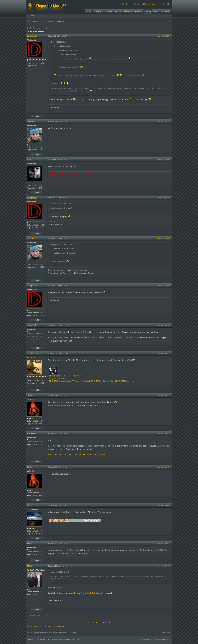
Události (128, 11)
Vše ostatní (54, 22)
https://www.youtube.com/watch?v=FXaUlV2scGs (115, 338)
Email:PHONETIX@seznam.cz (123, 381)
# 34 (167, 198)
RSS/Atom (32, 639)
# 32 (167, 121)
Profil (37, 116)
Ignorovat (160, 36)
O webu (68, 639)
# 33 (167, 160)
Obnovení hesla (149, 4)
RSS (164, 633)
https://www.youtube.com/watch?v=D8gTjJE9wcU (80, 593)
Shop (156, 11)
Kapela (118, 11)
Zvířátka (107, 622)
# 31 (167, 36)
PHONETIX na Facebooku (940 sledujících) (66, 376)
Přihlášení (126, 4)
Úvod (89, 11)
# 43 (167, 543)
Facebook (165, 11)
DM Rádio (31, 15)
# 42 (167, 505)
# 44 (167, 566)
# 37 (167, 325)
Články (109, 11)
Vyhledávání (42, 639)
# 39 (167, 395)
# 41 (167, 467)
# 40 (167, 433)
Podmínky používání (56, 639)
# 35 (167, 239)
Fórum (148, 11)
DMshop (65, 633)
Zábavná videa (94, 622)
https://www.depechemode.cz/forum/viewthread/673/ (73, 405)
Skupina (38, 633)
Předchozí (36, 28)
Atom (168, 633)
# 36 (167, 286)
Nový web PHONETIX (58, 378)
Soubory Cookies (164, 4)
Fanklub (138, 11)
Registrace (136, 4)
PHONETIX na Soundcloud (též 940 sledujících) (68, 381)
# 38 (167, 353)
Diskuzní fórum (37, 22)
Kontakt (76, 639)
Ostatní (46, 22)
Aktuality (98, 11)
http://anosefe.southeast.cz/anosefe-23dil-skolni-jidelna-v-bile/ (77, 454)
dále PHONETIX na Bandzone (99, 381)
